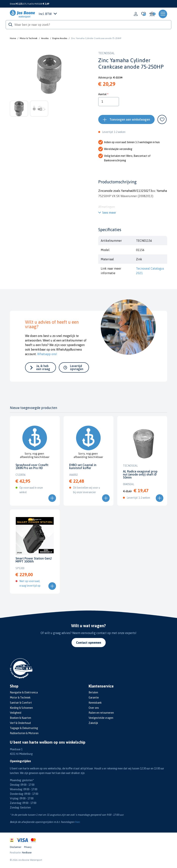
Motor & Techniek (29, 38)
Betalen (93, 692)
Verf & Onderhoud (20, 723)
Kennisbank (95, 703)
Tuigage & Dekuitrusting (24, 728)
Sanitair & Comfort (21, 703)
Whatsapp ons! (47, 354)
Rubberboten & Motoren (24, 733)
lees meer (109, 213)
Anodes (45, 38)
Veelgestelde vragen (101, 718)
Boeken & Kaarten (20, 718)
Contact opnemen (89, 643)
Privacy (28, 847)
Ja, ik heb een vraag (43, 367)
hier (77, 822)
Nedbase (27, 853)
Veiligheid (16, 713)
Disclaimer (16, 847)
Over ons (94, 708)
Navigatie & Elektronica (24, 692)
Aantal (102, 94)
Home (13, 38)
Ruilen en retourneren (101, 713)
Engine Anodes (60, 38)
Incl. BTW (48, 14)
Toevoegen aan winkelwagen (130, 119)
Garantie (94, 698)
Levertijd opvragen (77, 367)
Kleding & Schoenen (21, 708)
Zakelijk (93, 723)
